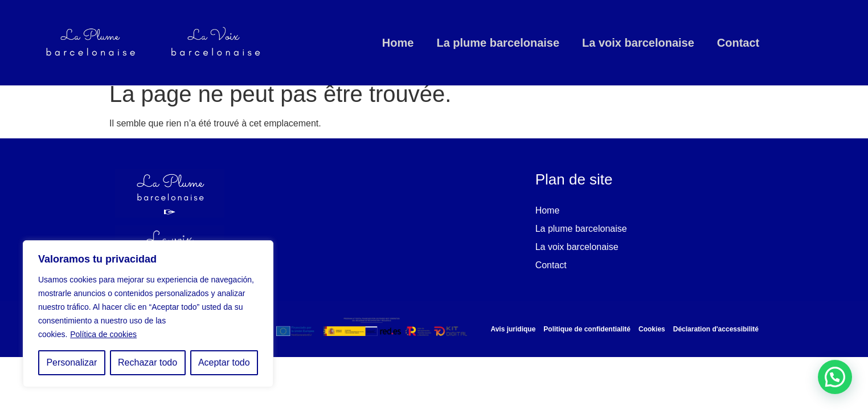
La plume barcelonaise (498, 43)
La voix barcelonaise (638, 43)
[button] (835, 377)
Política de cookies (103, 334)
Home (398, 43)
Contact (738, 43)
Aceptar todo (224, 362)
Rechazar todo (148, 362)
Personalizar (71, 362)
